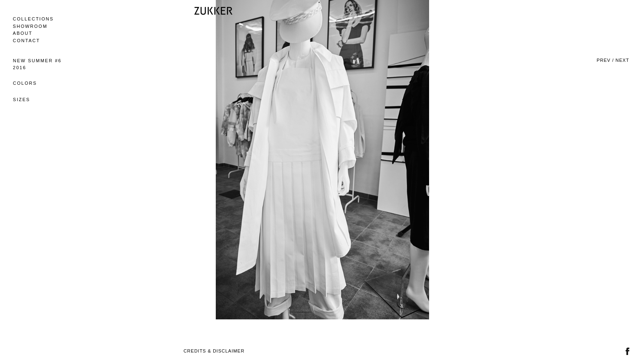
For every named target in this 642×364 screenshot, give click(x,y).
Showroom (30, 26)
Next (622, 60)
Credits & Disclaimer (214, 351)
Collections (33, 19)
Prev (604, 60)
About (23, 33)
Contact (26, 41)
